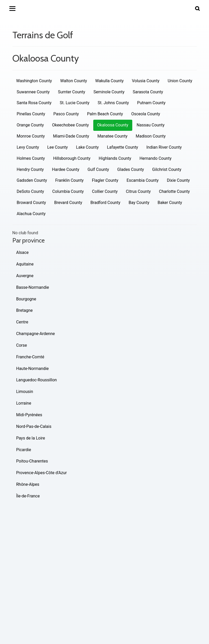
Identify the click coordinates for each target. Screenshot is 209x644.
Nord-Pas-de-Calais (34, 426)
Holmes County (31, 158)
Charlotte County (174, 191)
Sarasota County (148, 92)
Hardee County (65, 169)
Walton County (74, 81)
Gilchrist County (167, 169)
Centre (22, 322)
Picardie (24, 450)
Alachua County (31, 214)
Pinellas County (31, 114)
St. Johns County (113, 103)
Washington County (34, 81)
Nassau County (151, 125)
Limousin (25, 392)
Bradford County (105, 203)
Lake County (87, 147)
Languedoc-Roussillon (37, 380)
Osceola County (146, 114)
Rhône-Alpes (28, 484)
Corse (22, 345)
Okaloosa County (113, 125)
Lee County (58, 147)
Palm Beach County (105, 114)
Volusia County (146, 81)
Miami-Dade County (71, 136)
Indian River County (164, 147)
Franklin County (69, 180)
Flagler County (105, 180)
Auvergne (25, 276)
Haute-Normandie (33, 369)
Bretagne (25, 310)
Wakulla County (109, 81)
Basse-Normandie (33, 287)
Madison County (151, 136)
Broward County (31, 203)
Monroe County (31, 136)
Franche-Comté (30, 357)
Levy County (28, 147)
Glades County (131, 169)
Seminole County (109, 92)
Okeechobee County (71, 125)
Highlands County (115, 158)
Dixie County (178, 180)
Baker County (170, 203)
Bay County (139, 203)
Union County (180, 81)
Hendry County (30, 169)
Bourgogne (26, 299)
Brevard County (68, 203)
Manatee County (112, 136)
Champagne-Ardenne (36, 334)
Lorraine (24, 403)
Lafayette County (122, 147)
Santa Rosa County (34, 103)
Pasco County (66, 114)
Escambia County (143, 180)
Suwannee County (33, 92)
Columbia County (68, 191)
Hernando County (156, 158)
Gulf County (98, 169)
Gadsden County (32, 180)
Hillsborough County (72, 158)
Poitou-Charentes (32, 461)
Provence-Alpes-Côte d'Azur (42, 473)
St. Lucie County (75, 103)
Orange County (30, 125)
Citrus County (138, 191)
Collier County (105, 191)
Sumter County (71, 92)
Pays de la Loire (31, 438)
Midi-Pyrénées (29, 415)
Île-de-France (28, 496)
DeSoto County (30, 191)
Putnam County (151, 103)
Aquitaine (25, 264)
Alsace (22, 252)
